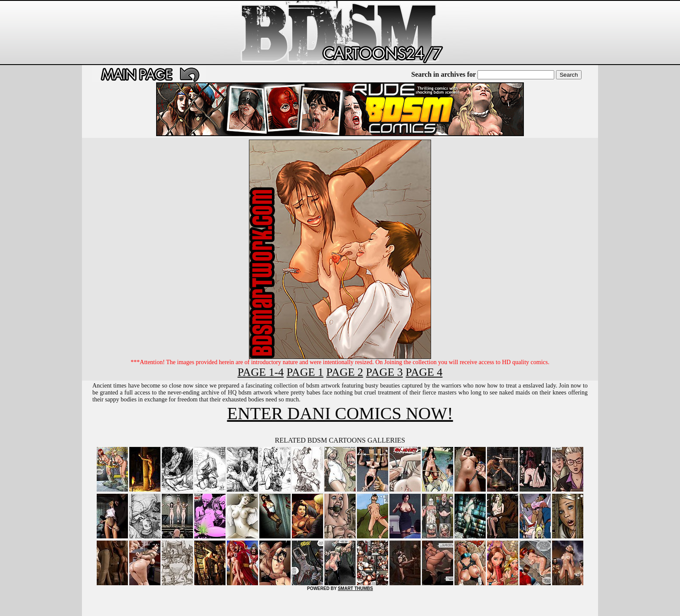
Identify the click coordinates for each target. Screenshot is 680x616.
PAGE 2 (345, 372)
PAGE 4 (424, 372)
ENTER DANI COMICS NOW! (340, 413)
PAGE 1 (305, 372)
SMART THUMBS (355, 588)
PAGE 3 (384, 372)
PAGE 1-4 (261, 372)
